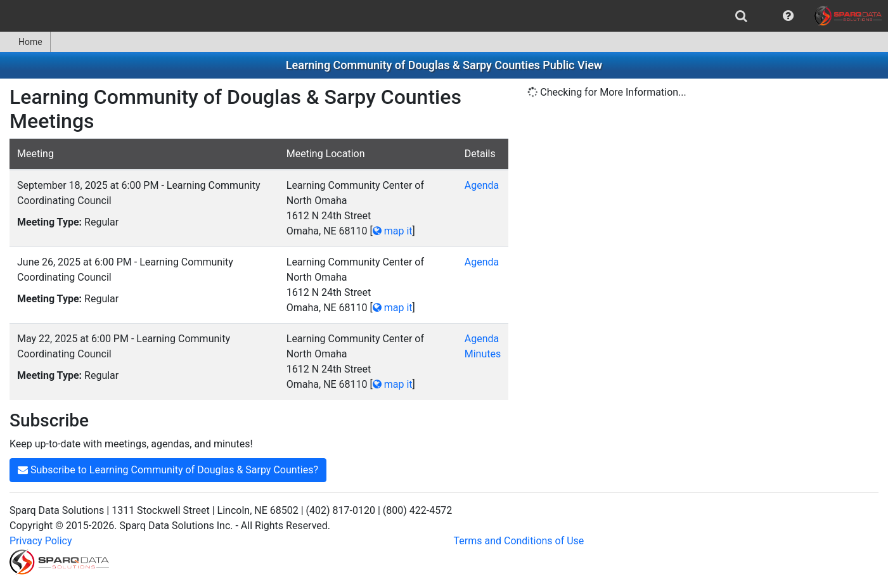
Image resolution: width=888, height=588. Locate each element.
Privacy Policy (41, 541)
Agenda (482, 185)
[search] (741, 16)
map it (393, 231)
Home (25, 42)
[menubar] (444, 16)
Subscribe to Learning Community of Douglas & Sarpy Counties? (168, 470)
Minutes (483, 354)
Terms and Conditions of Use (519, 541)
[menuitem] (741, 16)
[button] (788, 16)
